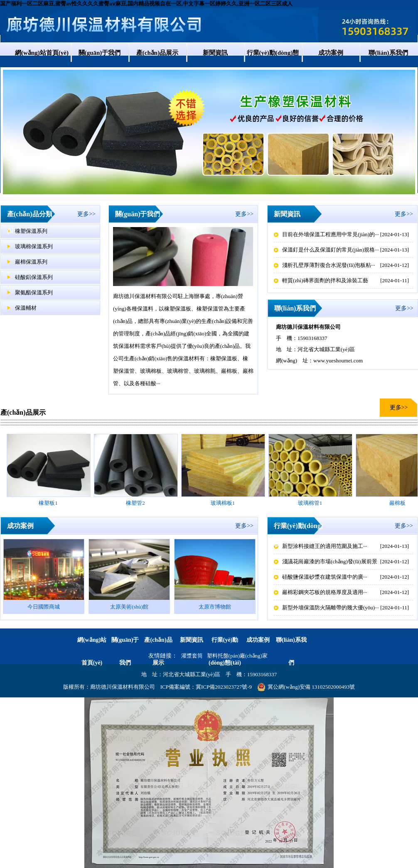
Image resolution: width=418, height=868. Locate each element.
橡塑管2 (135, 503)
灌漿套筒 (192, 656)
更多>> (86, 214)
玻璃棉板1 (223, 503)
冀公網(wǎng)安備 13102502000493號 (306, 687)
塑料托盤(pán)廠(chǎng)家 (237, 656)
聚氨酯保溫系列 (34, 292)
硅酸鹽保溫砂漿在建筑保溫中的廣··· (325, 577)
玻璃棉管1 (310, 503)
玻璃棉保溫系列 (34, 246)
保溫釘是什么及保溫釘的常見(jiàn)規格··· (331, 250)
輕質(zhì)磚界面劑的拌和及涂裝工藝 (325, 280)
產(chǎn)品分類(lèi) (30, 223)
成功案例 (331, 53)
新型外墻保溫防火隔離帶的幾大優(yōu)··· (331, 608)
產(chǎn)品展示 (157, 53)
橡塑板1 (48, 503)
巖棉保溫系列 (31, 262)
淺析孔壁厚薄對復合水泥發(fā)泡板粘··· (329, 265)
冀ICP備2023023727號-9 (224, 687)
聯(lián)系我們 (388, 53)
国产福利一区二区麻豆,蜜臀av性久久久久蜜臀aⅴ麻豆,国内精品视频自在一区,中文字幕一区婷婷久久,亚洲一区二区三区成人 (146, 4)
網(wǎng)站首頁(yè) (42, 53)
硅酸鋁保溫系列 (34, 277)
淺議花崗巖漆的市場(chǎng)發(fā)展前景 (330, 561)
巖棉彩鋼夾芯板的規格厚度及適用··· (325, 592)
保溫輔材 (26, 308)
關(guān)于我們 (100, 53)
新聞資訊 (215, 53)
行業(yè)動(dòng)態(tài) (273, 63)
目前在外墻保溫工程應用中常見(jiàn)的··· (331, 234)
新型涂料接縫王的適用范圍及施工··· (325, 546)
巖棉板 (397, 503)
